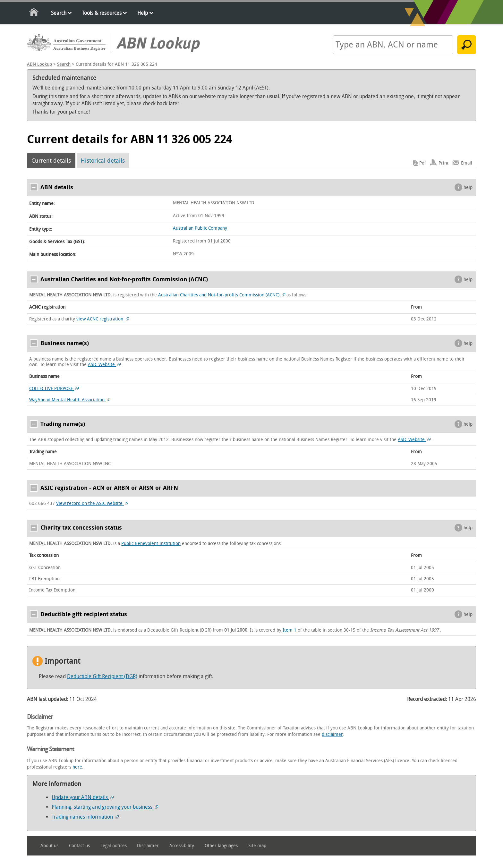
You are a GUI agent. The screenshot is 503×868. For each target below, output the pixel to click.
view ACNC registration (103, 319)
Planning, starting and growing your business (105, 807)
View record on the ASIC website (92, 503)
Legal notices (114, 846)
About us (49, 846)
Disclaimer (148, 846)
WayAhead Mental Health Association (70, 400)
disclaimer (332, 734)
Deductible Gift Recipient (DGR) (102, 676)
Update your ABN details (83, 797)
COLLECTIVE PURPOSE (54, 389)
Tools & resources (102, 13)
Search (59, 13)
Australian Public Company (200, 228)
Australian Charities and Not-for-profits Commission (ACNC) (222, 295)
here (77, 767)
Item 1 (290, 630)
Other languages (221, 846)
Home (34, 13)
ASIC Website (104, 365)
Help (143, 13)
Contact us (79, 846)
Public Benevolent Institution (151, 544)
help (468, 187)
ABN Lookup (39, 64)
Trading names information (85, 817)
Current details (51, 161)
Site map (257, 846)
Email (467, 163)
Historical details (103, 161)
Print (443, 163)
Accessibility (182, 846)
